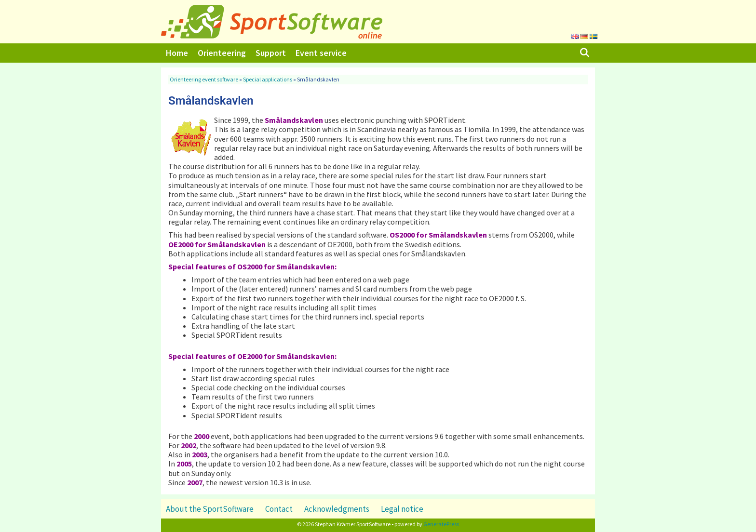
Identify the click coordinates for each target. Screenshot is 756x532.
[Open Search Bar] (585, 53)
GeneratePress (441, 524)
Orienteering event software (204, 79)
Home (177, 53)
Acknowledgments (337, 509)
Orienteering (222, 53)
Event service (321, 53)
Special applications (268, 79)
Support (271, 53)
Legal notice (402, 509)
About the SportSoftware (210, 509)
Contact (279, 509)
